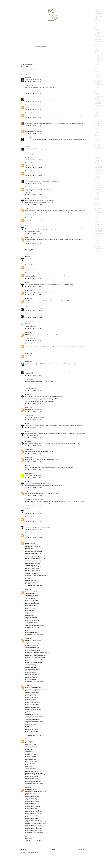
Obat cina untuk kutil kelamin (32, 600)
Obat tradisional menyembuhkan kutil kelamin (36, 689)
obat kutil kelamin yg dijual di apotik (33, 553)
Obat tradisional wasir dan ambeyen (33, 640)
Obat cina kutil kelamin (30, 597)
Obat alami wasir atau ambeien (32, 647)
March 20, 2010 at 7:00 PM (33, 143)
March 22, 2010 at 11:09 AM (33, 358)
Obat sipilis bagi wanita (30, 748)
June (96, 26)
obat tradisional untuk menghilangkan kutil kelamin (37, 775)
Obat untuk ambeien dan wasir (32, 627)
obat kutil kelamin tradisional (32, 582)
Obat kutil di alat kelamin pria (32, 706)
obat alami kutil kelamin (30, 793)
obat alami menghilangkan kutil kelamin (34, 773)
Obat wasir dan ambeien (31, 667)
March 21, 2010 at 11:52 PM (34, 310)
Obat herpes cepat (29, 607)
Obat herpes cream (29, 610)
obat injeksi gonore (29, 550)
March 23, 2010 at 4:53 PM (33, 513)
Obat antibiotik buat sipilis (31, 753)
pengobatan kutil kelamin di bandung (34, 577)
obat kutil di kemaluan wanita (32, 555)
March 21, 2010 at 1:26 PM (33, 243)
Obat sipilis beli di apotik (31, 743)
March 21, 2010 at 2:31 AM (33, 183)
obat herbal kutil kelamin (31, 790)
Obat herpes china (29, 614)
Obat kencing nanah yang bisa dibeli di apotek (36, 827)
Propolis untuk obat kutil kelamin (32, 719)
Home (53, 849)
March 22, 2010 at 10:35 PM (34, 487)
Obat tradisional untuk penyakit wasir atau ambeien (37, 652)
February (97, 11)
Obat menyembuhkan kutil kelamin (33, 687)
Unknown (27, 273)
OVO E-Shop (98, 246)
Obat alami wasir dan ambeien (32, 632)
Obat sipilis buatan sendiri (31, 746)
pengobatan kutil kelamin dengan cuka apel (35, 572)
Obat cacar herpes (29, 615)
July (96, 24)
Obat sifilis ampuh (29, 733)
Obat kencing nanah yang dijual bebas (34, 830)
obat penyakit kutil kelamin (31, 780)
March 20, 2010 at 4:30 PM (33, 117)
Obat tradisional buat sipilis (31, 755)
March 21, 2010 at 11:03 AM (33, 204)
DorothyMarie (28, 179)
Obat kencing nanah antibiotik (32, 800)
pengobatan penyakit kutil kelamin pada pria (35, 558)
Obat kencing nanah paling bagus (33, 825)
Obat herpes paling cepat (31, 617)
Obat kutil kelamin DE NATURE (32, 694)
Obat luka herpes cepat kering (32, 621)
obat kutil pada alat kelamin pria (32, 563)
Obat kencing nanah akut (31, 808)
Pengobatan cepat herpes (31, 622)
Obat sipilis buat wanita (30, 744)
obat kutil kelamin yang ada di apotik (33, 552)
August (97, 18)
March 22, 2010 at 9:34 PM (33, 462)
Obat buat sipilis (29, 750)
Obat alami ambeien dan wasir (32, 642)
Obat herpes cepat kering (31, 605)
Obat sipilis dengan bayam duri (32, 761)
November (98, 13)
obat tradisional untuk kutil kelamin (33, 782)
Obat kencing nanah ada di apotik (33, 810)
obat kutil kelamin (29, 579)
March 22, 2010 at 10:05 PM (34, 470)
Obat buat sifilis (28, 765)
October (97, 15)
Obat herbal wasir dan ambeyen (32, 631)
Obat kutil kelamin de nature (31, 698)
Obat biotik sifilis (29, 751)
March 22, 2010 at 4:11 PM (33, 412)
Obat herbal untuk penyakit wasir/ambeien (35, 657)
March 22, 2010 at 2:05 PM (33, 390)
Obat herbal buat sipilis (30, 756)
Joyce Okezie (28, 121)
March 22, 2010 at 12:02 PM (34, 366)
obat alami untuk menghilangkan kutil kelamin (36, 791)
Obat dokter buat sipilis (30, 758)
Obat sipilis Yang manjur (31, 673)
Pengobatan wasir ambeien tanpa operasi (35, 626)
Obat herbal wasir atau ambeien (32, 644)
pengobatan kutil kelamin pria (32, 569)
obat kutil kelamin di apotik (31, 580)
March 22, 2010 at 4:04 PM (33, 404)
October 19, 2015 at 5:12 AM (34, 586)
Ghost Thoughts (29, 137)
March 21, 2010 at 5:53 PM (33, 269)
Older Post (82, 849)
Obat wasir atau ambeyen (31, 671)
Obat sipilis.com (29, 766)
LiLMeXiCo (27, 362)
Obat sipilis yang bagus (30, 763)
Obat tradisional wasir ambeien (32, 646)
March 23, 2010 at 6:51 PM (33, 521)
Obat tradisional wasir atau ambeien (33, 654)
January (97, 35)
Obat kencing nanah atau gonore (33, 807)
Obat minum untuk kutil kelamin (32, 691)
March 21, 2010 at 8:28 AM (33, 195)
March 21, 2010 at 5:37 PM (33, 261)
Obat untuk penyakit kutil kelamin (33, 718)
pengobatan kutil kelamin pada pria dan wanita (36, 567)
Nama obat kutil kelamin (31, 699)
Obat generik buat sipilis (31, 760)
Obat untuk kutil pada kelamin (32, 708)
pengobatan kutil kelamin (31, 565)
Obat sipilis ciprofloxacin (31, 768)
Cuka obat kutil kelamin (30, 599)
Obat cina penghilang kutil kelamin (33, 602)
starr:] (26, 198)
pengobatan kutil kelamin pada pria (33, 557)
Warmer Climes (28, 473)
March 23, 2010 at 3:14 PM (33, 505)
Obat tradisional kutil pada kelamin (33, 709)
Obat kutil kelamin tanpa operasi (32, 703)
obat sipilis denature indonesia (32, 674)
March (96, 31)
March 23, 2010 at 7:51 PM (33, 529)
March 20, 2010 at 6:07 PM (33, 133)
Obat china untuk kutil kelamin (32, 604)
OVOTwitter (98, 252)
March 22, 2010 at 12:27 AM (33, 317)
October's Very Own (8, 13)
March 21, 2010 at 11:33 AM (33, 234)
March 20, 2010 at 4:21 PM (33, 109)
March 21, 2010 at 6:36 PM (33, 279)
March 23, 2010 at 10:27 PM (34, 537)
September (98, 17)
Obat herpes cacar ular (30, 609)
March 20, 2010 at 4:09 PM (33, 93)
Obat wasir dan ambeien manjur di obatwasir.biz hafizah (38, 629)
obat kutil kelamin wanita (31, 584)
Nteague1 (27, 105)
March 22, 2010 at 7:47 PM (33, 454)
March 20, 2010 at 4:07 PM (33, 82)
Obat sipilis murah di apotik (31, 730)
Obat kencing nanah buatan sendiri (33, 820)
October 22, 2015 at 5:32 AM (34, 634)
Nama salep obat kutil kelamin (32, 701)
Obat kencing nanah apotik (31, 798)
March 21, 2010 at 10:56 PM (34, 295)
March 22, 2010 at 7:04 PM (33, 445)
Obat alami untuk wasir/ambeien (32, 651)
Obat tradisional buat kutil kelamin (33, 592)
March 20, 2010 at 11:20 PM (34, 175)
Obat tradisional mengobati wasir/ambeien (35, 656)
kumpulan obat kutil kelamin (31, 777)
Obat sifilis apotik (29, 741)
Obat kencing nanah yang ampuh (33, 815)
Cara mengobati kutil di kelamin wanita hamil (35, 575)
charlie (26, 187)
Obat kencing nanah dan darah (32, 796)
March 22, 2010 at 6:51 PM (33, 428)
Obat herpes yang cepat (31, 619)
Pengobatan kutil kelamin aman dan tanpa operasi (37, 562)
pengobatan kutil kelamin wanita (32, 570)
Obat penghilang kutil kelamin (32, 713)
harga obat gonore (29, 548)
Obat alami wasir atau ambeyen (32, 664)
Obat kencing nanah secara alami (33, 817)
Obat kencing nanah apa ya (31, 805)
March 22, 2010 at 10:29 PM (34, 478)
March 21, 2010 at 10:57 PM (34, 303)
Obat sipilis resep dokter (31, 676)
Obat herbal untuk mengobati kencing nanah (35, 823)
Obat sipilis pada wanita (30, 679)
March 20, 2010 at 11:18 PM (34, 167)
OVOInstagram (99, 250)
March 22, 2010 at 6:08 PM (33, 420)
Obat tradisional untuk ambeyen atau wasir (35, 661)
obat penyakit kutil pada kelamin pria (33, 560)
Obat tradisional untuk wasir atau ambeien (35, 649)
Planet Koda (28, 321)
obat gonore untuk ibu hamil (31, 545)
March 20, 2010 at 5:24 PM (33, 125)
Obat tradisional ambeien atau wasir (33, 662)
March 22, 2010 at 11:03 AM (33, 350)
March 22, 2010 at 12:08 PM (34, 376)
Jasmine (27, 147)
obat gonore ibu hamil (30, 543)
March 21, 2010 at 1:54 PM (33, 253)
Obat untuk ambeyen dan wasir (32, 666)
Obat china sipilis (29, 770)
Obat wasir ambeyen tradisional (32, 669)
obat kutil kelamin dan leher (31, 771)
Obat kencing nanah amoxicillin (32, 802)
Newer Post (24, 849)
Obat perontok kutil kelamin (31, 714)
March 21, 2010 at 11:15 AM (33, 222)
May (96, 27)
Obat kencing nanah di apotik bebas (33, 829)
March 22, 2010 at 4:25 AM (33, 329)
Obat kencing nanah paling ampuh (33, 813)
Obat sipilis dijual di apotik (31, 728)
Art (26, 307)
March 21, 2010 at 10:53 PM (34, 287)
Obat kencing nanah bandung (32, 818)
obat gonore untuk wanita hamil (32, 547)
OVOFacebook (99, 248)
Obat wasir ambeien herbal (31, 624)
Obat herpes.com (29, 612)
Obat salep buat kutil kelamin (32, 595)
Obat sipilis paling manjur (31, 678)
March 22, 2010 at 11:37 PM (34, 495)
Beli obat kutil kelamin (30, 594)
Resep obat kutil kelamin (31, 725)
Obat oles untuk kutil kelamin (32, 704)
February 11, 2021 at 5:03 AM (34, 840)
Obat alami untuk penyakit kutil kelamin (34, 721)
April (96, 29)
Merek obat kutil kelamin (31, 696)
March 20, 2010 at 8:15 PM (33, 151)
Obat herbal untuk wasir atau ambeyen (34, 659)
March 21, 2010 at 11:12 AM (33, 214)
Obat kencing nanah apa (31, 803)
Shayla (27, 97)
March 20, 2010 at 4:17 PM (33, 101)
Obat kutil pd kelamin (30, 723)
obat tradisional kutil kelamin (32, 778)
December (97, 36)
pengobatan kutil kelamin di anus (33, 574)
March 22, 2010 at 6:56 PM (33, 438)
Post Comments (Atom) (32, 852)
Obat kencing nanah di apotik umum (33, 812)
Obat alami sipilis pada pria (31, 731)
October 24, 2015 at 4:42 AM (34, 735)
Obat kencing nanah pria (31, 795)
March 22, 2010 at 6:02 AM (33, 340)
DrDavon (27, 77)
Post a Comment (24, 844)
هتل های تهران (28, 836)
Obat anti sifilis (28, 726)
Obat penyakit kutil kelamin (31, 711)
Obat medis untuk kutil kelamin (32, 692)
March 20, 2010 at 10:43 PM (34, 159)
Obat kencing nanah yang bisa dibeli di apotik (36, 822)
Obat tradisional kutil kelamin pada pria (34, 716)
